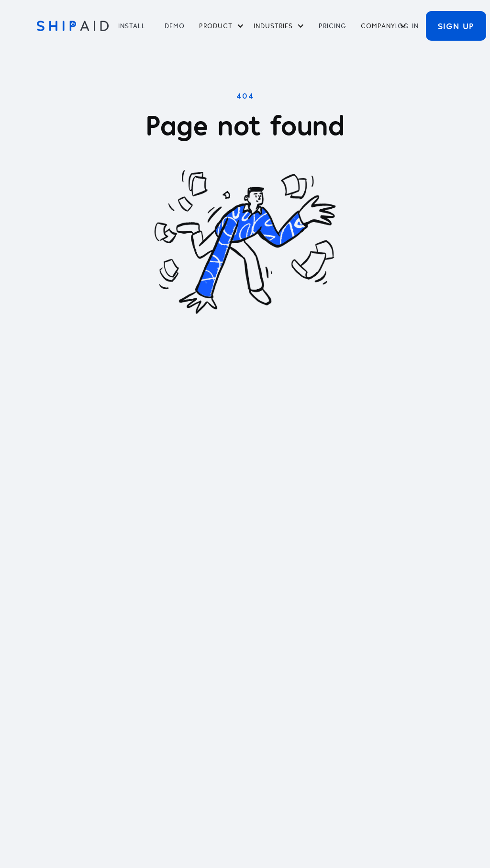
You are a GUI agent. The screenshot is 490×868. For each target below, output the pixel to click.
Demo (175, 26)
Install (132, 26)
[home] (73, 26)
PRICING (333, 26)
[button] (222, 26)
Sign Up (456, 26)
